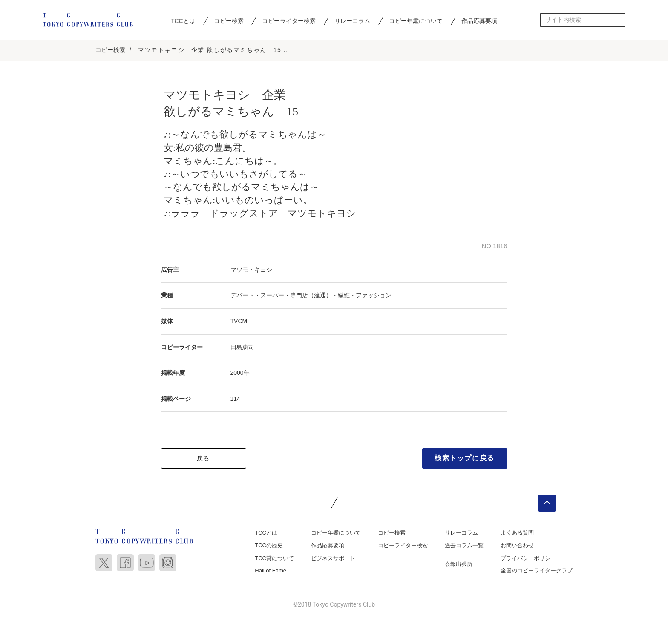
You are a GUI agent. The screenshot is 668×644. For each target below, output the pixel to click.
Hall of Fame (271, 572)
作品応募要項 (479, 21)
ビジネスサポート (333, 559)
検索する (618, 20)
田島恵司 (242, 348)
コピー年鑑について (416, 21)
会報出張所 (459, 565)
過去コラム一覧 (464, 547)
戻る (203, 460)
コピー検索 (229, 21)
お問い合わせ (517, 547)
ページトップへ (547, 504)
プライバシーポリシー (528, 559)
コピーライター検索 (289, 21)
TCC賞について (274, 559)
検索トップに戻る (465, 459)
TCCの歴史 (269, 547)
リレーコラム (352, 21)
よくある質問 (517, 534)
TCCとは (183, 21)
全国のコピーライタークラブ (537, 572)
